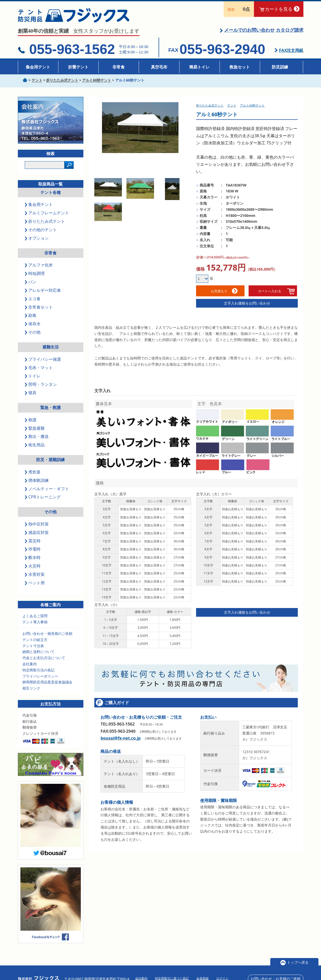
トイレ (33, 376)
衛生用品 (35, 445)
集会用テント (38, 67)
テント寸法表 (33, 646)
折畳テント (78, 67)
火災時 (33, 566)
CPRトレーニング (43, 497)
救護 (31, 420)
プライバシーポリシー (40, 676)
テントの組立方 (35, 640)
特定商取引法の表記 (38, 670)
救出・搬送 (37, 436)
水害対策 (35, 574)
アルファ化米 (39, 265)
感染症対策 (37, 532)
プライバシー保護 (43, 359)
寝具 (31, 393)
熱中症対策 (37, 524)
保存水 (33, 324)
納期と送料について (38, 652)
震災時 (33, 541)
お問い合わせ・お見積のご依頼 (276, 971)
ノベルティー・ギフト (47, 489)
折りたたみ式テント (45, 221)
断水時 (33, 557)
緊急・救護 (50, 407)
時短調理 (35, 273)
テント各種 (50, 192)
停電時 (33, 549)
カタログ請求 (290, 30)
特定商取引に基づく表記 (172, 970)
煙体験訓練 (37, 480)
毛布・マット (39, 368)
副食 (31, 315)
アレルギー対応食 (43, 290)
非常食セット (39, 307)
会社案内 (30, 664)
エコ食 (33, 299)
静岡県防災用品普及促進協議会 (47, 682)
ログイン (222, 970)
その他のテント (41, 230)
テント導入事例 (35, 622)
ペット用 (35, 583)
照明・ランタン (41, 384)
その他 (33, 332)
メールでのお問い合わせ (249, 30)
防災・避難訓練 (50, 460)
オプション (37, 238)
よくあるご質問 (35, 616)
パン (31, 282)
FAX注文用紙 (291, 50)
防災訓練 (280, 67)
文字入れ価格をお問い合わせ (247, 303)
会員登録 (202, 970)
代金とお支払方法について (44, 658)
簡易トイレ (199, 67)
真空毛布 (159, 67)
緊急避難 (35, 428)
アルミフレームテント (47, 213)
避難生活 (50, 347)
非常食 (119, 67)
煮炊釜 (33, 472)
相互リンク (31, 688)
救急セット (240, 67)
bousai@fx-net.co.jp (120, 733)
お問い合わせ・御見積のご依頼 (47, 633)
